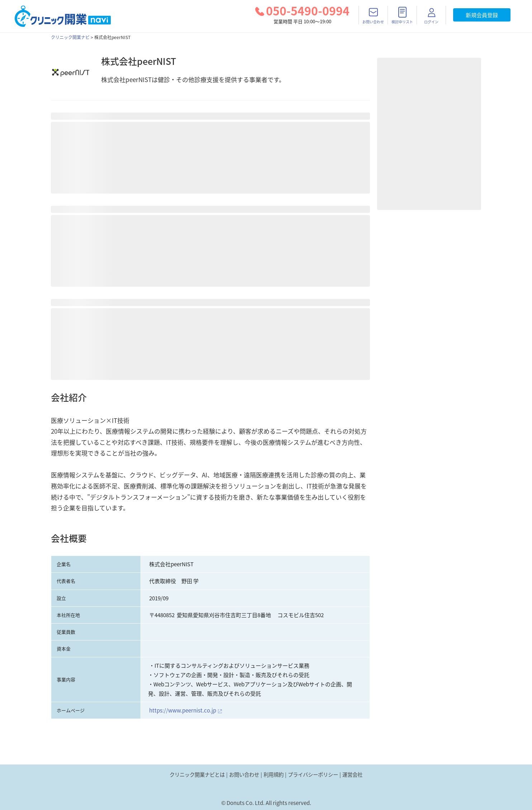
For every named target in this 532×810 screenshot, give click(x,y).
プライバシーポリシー (313, 775)
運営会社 (352, 775)
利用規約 (274, 775)
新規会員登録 (482, 15)
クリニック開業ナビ (70, 37)
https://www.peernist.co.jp (183, 710)
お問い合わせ (244, 775)
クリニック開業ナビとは (197, 775)
